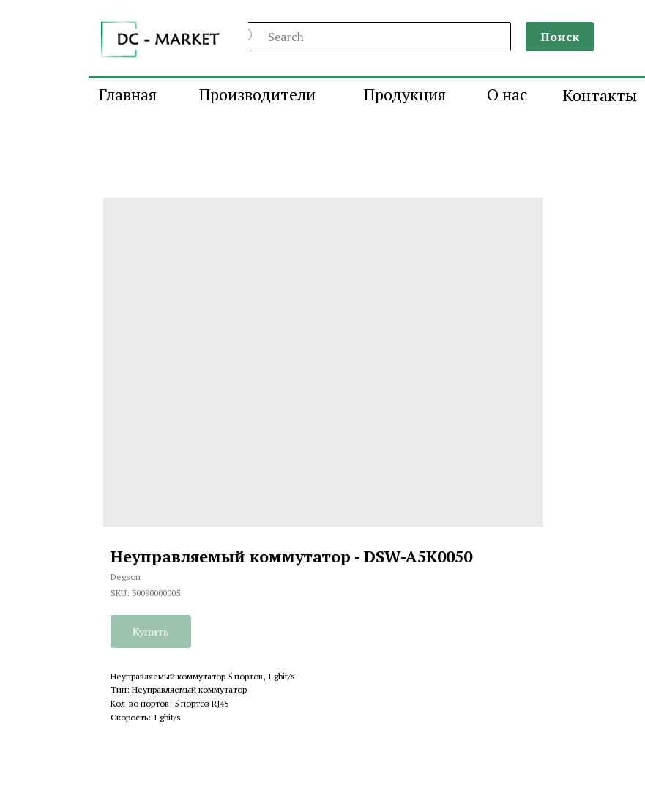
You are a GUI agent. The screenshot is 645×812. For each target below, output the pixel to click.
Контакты (600, 95)
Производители (257, 94)
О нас (507, 94)
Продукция (405, 94)
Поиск (560, 37)
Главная (128, 94)
